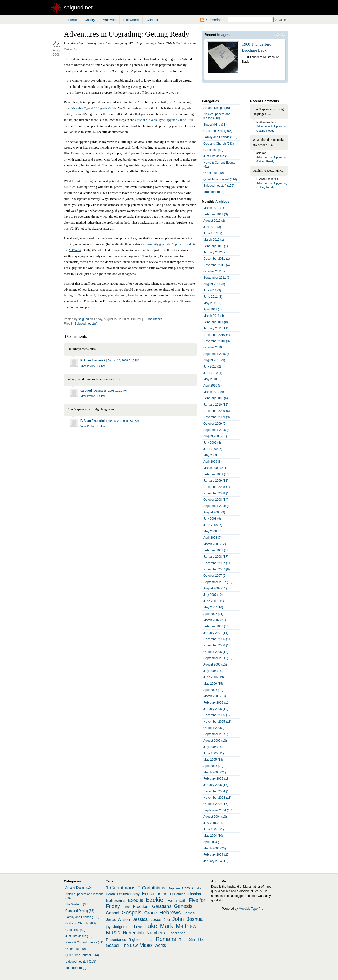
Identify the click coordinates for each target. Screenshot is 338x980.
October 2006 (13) (216, 652)
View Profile (88, 366)
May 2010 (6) (212, 379)
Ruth (183, 940)
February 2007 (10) (217, 626)
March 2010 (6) (214, 392)
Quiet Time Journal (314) (220, 179)
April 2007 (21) (213, 614)
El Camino (178, 894)
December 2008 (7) (217, 487)
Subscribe (214, 20)
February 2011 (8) (216, 322)
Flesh (126, 907)
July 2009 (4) (212, 443)
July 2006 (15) (213, 671)
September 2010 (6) (217, 354)
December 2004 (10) (217, 791)
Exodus (136, 900)
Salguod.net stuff (86, 324)
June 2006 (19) (214, 677)
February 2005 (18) (217, 779)
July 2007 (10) (213, 595)
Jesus (156, 919)
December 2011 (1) (217, 259)
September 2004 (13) (218, 810)
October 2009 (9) (215, 424)
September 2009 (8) (217, 430)
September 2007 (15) (218, 582)
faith (183, 901)
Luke (151, 926)
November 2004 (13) (217, 798)
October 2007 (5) (215, 576)
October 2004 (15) (216, 804)
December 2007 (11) (217, 563)
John (178, 919)
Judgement (122, 927)
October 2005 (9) (215, 728)
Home (72, 20)
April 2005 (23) (213, 766)
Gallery (90, 20)
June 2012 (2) (213, 233)
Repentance (116, 940)
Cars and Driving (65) (218, 131)
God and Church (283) (219, 144)
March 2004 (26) (215, 848)
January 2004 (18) (216, 861)
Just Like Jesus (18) (217, 156)
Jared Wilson (118, 919)
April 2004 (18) (213, 842)
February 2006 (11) (217, 703)
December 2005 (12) (217, 715)
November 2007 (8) (217, 569)
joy (108, 927)
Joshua (195, 919)
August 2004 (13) (215, 817)
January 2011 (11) (216, 328)
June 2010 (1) (213, 373)
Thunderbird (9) (214, 192)
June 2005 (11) (214, 753)
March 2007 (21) (215, 620)
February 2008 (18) (217, 550)
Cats (186, 888)
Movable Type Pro (251, 909)
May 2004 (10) (213, 836)
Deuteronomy (128, 894)
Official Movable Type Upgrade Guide (160, 120)
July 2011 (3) (212, 290)
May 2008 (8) (212, 531)
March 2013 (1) (214, 208)
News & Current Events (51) (219, 165)
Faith (172, 900)
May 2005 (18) (213, 760)
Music (113, 933)
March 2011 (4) (214, 316)
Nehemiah (133, 933)
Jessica (140, 919)
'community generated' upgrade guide (168, 244)
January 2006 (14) (216, 709)
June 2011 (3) (213, 297)
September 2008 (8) (217, 506)
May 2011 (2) (212, 303)
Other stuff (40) (214, 173)
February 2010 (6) (216, 398)
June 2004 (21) (214, 829)
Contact (152, 20)
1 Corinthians (121, 888)
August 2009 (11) (215, 436)
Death (110, 894)
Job (167, 920)
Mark (167, 926)
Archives (109, 20)
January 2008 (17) (216, 557)
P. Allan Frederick (93, 360)
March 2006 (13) (215, 696)
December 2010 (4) (217, 335)
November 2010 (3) (217, 341)
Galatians (162, 906)
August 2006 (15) (215, 664)
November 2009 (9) (217, 417)
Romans (166, 939)
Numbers (156, 933)
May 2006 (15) (213, 684)
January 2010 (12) (216, 405)
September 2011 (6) (217, 278)
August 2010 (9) (214, 360)
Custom (198, 888)
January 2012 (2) (215, 252)
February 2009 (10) (217, 474)
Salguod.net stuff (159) (219, 186)
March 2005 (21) (215, 772)
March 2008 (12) (215, 544)
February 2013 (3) (216, 214)
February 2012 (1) (216, 246)
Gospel (112, 913)
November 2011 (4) (217, 265)
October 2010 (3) (215, 347)
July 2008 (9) (212, 519)
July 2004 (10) (213, 823)
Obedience (177, 933)
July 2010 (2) (212, 366)
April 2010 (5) (213, 386)
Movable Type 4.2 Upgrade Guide (94, 108)
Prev (278, 35)
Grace (151, 913)
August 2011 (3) (214, 284)
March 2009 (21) (215, 468)
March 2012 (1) (214, 240)
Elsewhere (131, 20)
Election (194, 894)
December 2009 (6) (217, 411)
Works (160, 945)
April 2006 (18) (213, 690)
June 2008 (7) (213, 525)
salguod (84, 319)
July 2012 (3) (212, 227)
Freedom (141, 906)
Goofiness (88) (213, 150)
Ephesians (116, 900)
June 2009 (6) (213, 449)
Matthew (186, 926)
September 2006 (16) (218, 658)
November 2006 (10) (217, 645)
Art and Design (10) (217, 108)
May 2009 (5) (212, 455)
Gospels (132, 913)
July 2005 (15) (213, 747)
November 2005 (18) (217, 722)
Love (138, 927)
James (189, 913)
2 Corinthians (152, 888)
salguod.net (78, 7)
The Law (130, 945)
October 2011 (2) (215, 271)
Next (283, 35)
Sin (192, 939)
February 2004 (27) (217, 855)
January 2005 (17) (216, 785)
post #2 (69, 228)
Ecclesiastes (155, 894)
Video (146, 945)
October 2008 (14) (216, 500)
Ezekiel (155, 900)
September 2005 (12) (218, 734)
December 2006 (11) (217, 639)
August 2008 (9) (214, 512)
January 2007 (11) (216, 633)
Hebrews (170, 913)
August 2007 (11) (215, 588)
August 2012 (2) (214, 221)
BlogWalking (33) (215, 125)
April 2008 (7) (213, 538)
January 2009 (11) (216, 481)
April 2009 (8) (213, 462)
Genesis (183, 906)
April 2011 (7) (213, 309)
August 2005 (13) (215, 741)
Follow (101, 366)
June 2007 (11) (214, 601)
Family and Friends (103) (220, 137)
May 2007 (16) (213, 607)
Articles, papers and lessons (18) (217, 116)
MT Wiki (75, 250)
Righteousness (141, 940)
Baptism (174, 888)
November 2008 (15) (217, 493)
